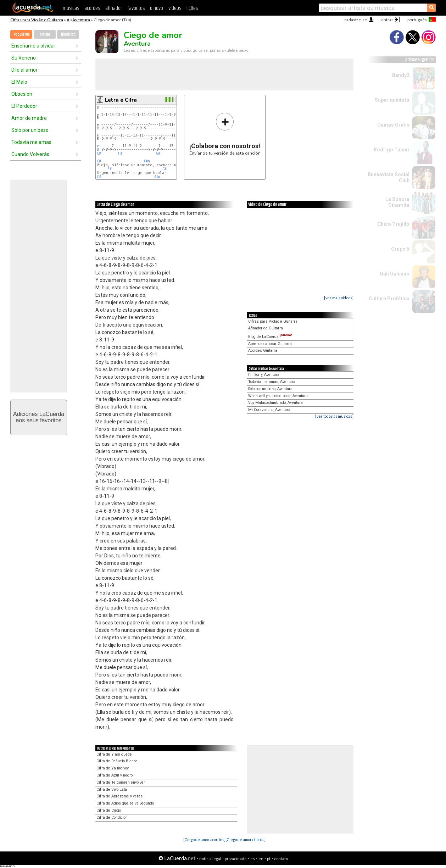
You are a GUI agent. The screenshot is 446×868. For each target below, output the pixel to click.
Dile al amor (24, 70)
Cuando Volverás (30, 154)
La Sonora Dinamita (397, 202)
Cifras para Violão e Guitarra (37, 20)
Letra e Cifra (121, 100)
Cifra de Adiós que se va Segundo (125, 803)
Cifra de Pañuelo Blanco (117, 761)
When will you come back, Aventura (278, 396)
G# (158, 153)
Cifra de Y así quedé (114, 754)
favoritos (136, 8)
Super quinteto (392, 100)
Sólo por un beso (30, 130)
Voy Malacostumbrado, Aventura (275, 403)
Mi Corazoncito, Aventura (269, 410)
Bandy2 (401, 75)
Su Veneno (24, 58)
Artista (45, 35)
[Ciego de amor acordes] (204, 839)
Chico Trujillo (393, 224)
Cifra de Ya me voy (113, 768)
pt (269, 859)
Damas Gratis (393, 125)
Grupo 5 (400, 249)
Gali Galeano (395, 274)
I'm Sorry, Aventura (264, 375)
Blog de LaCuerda (270, 337)
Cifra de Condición (112, 817)
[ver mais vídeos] (339, 298)
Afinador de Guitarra (266, 328)
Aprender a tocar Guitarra (270, 344)
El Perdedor (24, 106)
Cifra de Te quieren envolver (121, 782)
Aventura (81, 20)
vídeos (175, 8)
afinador (114, 8)
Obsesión (22, 94)
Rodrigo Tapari (392, 150)
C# (99, 153)
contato (281, 859)
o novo (157, 8)
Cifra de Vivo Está (112, 789)
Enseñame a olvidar (33, 46)
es (253, 859)
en (261, 859)
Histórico (68, 35)
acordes (92, 8)
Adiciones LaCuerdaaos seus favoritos (39, 417)
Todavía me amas (31, 142)
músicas (71, 8)
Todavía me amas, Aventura (272, 382)
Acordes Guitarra (263, 350)
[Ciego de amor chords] (246, 839)
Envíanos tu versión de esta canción (225, 134)
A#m (147, 161)
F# (120, 153)
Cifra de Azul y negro (115, 775)
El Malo (19, 82)
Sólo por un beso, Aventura (270, 389)
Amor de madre (29, 118)
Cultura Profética (389, 299)
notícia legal (210, 859)
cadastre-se (356, 20)
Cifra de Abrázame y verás (119, 796)
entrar (387, 20)
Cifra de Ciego (109, 810)
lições (192, 8)
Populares (21, 35)
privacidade (236, 859)
